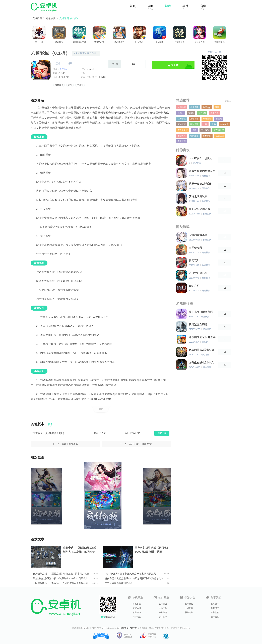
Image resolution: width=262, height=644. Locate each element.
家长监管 (215, 612)
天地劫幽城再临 (198, 235)
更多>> (228, 101)
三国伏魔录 (195, 248)
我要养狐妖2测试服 (200, 184)
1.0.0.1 (62, 73)
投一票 (115, 64)
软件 (185, 6)
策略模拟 (182, 124)
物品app (207, 107)
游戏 (168, 6)
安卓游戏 (189, 604)
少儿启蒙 (194, 107)
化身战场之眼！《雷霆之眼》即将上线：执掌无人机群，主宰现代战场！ (62, 574)
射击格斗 (137, 612)
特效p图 (202, 113)
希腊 (214, 124)
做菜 (217, 107)
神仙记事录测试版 (200, 209)
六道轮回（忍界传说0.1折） (49, 433)
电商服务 (194, 136)
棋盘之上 (220, 136)
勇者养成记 (119, 42)
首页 (133, 6)
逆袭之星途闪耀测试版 (202, 171)
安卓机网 (37, 18)
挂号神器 (194, 119)
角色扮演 (51, 18)
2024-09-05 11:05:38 (96, 77)
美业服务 (205, 130)
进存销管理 (219, 130)
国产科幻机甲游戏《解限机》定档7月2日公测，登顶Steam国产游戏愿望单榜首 (152, 550)
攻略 (150, 6)
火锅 (205, 124)
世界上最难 (183, 130)
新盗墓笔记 (179, 42)
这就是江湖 (200, 42)
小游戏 (80, 85)
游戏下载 (162, 433)
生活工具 (163, 608)
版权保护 (215, 608)
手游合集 (189, 612)
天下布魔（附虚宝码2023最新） (201, 312)
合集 (203, 6)
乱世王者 (139, 42)
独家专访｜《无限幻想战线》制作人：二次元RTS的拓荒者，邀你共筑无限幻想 (80, 550)
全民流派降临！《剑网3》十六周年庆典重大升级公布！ (62, 583)
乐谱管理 (207, 119)
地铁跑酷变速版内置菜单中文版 (202, 337)
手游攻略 (189, 608)
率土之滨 (39, 42)
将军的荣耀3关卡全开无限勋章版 (202, 350)
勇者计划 (59, 42)
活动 (58, 63)
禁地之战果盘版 (70, 444)
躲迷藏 (219, 119)
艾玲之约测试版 (198, 196)
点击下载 (173, 65)
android (90, 69)
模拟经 (181, 113)
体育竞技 (137, 617)
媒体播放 (163, 604)
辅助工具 (182, 136)
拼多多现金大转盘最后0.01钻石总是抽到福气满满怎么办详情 (134, 578)
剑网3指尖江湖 (79, 42)
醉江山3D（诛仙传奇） (141, 444)
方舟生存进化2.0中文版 (201, 363)
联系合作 (215, 604)
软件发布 (215, 617)
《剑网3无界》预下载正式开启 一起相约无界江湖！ (132, 574)
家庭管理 (182, 141)
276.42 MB (64, 77)
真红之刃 (194, 286)
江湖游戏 (182, 119)
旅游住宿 (163, 612)
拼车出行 (163, 617)
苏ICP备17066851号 (130, 628)
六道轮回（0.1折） (69, 18)
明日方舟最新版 (198, 273)
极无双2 (194, 260)
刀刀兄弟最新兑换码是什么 (119, 583)
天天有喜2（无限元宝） (200, 158)
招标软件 (207, 136)
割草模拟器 (220, 42)
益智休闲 (137, 608)
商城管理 (194, 124)
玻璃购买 (182, 107)
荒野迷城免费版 (198, 325)
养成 (70, 85)
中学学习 (224, 124)
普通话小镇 (99, 42)
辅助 (70, 63)
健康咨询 (214, 113)
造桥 (194, 130)
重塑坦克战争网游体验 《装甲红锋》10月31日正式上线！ (60, 578)
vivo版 (191, 113)
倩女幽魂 (159, 42)
